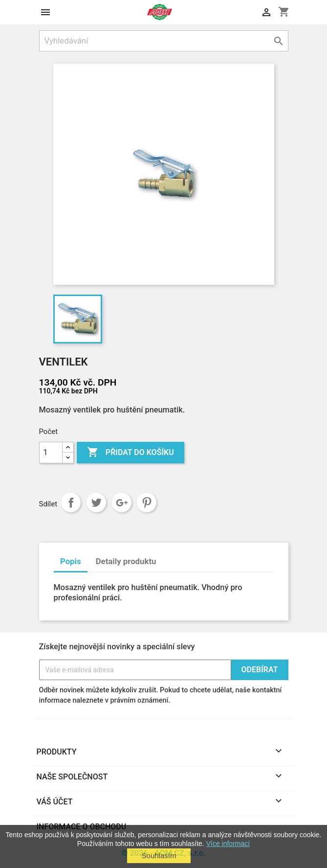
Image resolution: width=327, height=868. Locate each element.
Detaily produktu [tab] (126, 561)
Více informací (228, 844)
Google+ (122, 503)
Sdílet (71, 503)
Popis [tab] (71, 561)
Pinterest (147, 503)
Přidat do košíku (131, 453)
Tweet (96, 503)
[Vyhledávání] (164, 41)
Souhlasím (159, 856)
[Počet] (51, 453)
